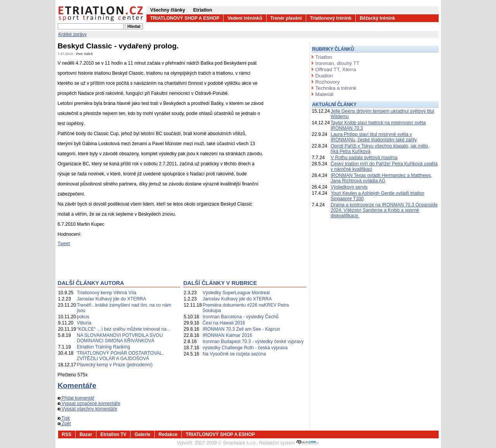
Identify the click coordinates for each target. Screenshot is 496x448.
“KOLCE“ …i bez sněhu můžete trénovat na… (124, 329)
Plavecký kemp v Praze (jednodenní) (115, 365)
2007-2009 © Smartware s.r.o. (226, 443)
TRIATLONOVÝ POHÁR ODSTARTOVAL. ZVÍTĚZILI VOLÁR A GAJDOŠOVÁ (120, 356)
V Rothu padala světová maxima (364, 158)
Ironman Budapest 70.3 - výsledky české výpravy (253, 342)
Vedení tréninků (245, 18)
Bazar (86, 434)
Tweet (64, 244)
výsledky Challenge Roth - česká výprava (245, 348)
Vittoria (84, 323)
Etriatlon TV (113, 434)
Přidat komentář (76, 398)
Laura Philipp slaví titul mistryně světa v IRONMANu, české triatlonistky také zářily (374, 137)
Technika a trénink (336, 88)
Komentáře (77, 385)
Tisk (64, 418)
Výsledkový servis (349, 187)
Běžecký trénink (377, 18)
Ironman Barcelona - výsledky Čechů (241, 317)
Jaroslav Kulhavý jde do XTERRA (111, 299)
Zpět (64, 424)
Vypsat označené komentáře (89, 403)
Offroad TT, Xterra (336, 70)
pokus (83, 317)
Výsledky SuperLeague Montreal (236, 293)
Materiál (325, 94)
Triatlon (324, 57)
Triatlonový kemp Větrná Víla (107, 293)
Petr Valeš (85, 54)
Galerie (142, 434)
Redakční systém (289, 443)
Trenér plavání (286, 18)
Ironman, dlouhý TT (338, 63)
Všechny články (168, 10)
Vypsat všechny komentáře (88, 409)
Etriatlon (203, 10)
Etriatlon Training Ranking (103, 347)
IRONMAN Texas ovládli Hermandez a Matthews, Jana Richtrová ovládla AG (381, 178)
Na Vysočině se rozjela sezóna (234, 354)
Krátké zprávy (73, 34)
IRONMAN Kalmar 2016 (227, 335)
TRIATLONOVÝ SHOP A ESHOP (185, 18)
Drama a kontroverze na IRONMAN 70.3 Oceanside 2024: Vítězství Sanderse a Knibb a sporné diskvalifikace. (384, 210)
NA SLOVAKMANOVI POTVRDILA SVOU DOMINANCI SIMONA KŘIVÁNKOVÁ (120, 338)
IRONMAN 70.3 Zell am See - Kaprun (241, 329)
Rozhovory (328, 82)
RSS (67, 434)
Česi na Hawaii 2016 (224, 323)
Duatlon (324, 76)
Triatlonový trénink (331, 18)
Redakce (168, 434)
